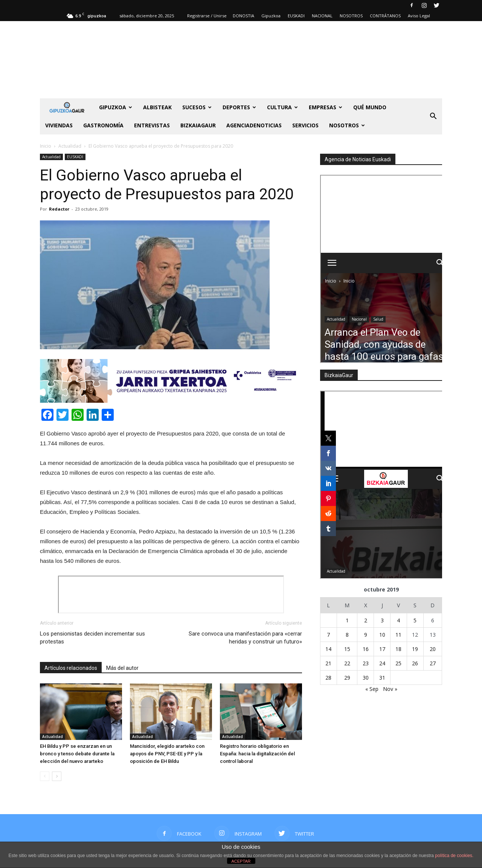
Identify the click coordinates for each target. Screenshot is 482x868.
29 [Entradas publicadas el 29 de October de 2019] (347, 678)
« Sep (372, 689)
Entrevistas (152, 125)
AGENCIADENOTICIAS (254, 125)
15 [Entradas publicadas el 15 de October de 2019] (347, 649)
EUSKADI (296, 16)
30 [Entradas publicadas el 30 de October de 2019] (366, 678)
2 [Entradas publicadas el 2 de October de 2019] (366, 620)
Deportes (239, 107)
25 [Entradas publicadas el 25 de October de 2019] (398, 663)
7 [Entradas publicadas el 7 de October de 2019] (328, 635)
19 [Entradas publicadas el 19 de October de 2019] (415, 649)
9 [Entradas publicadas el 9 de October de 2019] (366, 635)
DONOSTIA (243, 16)
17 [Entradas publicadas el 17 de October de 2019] (382, 649)
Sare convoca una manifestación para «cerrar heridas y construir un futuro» (245, 638)
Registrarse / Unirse (207, 16)
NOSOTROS (351, 16)
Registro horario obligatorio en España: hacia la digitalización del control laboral (257, 754)
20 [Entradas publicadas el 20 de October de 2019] (433, 649)
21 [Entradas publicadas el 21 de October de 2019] (328, 663)
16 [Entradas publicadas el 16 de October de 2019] (366, 649)
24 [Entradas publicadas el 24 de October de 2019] (382, 663)
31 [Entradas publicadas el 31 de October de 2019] (382, 678)
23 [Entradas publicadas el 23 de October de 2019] (366, 663)
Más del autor (122, 668)
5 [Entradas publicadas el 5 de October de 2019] (415, 620)
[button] (433, 116)
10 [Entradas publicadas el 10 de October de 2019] (382, 635)
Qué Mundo (370, 107)
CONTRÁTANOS (385, 16)
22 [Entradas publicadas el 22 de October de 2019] (347, 663)
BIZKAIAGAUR (198, 125)
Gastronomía (103, 125)
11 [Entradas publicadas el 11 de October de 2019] (398, 635)
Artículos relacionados (71, 668)
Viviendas (59, 125)
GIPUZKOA (116, 107)
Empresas (326, 107)
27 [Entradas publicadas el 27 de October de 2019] (433, 663)
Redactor (59, 209)
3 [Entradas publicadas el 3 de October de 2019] (382, 620)
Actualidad (51, 157)
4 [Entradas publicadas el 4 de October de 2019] (398, 620)
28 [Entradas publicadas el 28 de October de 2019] (328, 678)
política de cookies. (454, 856)
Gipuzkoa (271, 16)
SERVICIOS (305, 125)
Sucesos (197, 107)
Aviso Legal (419, 16)
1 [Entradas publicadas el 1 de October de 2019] (347, 620)
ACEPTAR (241, 861)
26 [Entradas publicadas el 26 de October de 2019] (415, 663)
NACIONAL (322, 16)
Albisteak (157, 107)
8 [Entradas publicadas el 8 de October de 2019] (347, 635)
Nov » (390, 689)
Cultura (282, 107)
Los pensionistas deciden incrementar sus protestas (92, 638)
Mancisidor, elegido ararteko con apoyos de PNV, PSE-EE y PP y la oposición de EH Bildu (167, 754)
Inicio (46, 146)
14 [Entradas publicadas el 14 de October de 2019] (328, 649)
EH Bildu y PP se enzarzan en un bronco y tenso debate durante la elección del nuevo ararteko (77, 754)
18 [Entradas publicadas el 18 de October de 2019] (398, 649)
